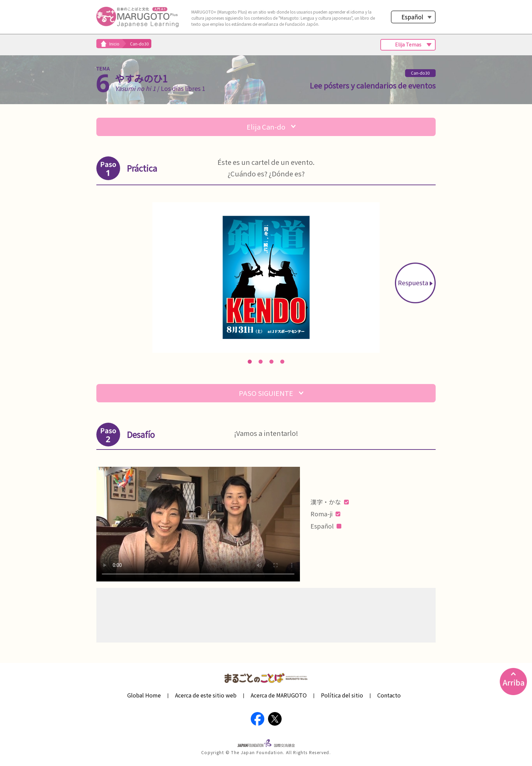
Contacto (389, 695)
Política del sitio (342, 695)
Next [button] (415, 283)
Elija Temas (408, 44)
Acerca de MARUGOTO (279, 695)
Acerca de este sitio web (206, 695)
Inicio (114, 44)
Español (412, 17)
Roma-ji (325, 514)
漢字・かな (330, 502)
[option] (266, 277)
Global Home (144, 695)
